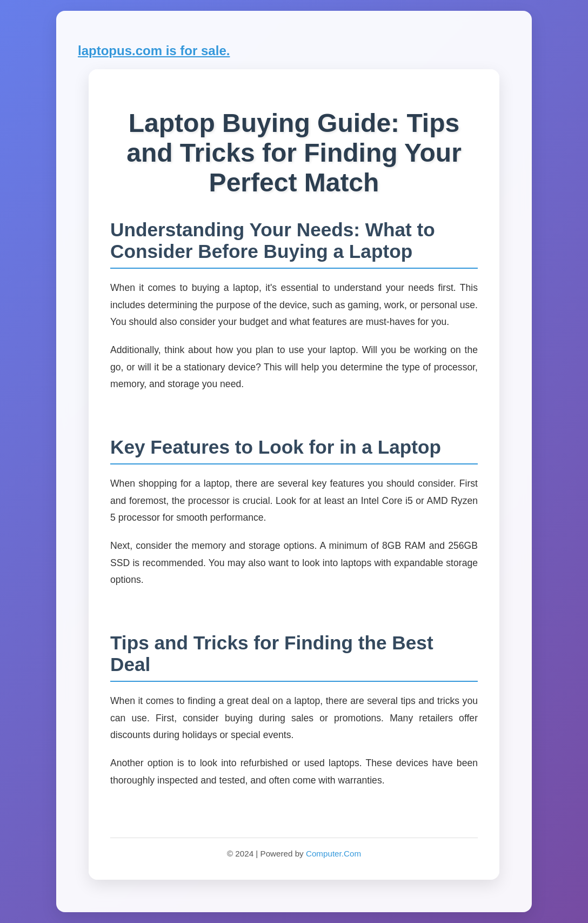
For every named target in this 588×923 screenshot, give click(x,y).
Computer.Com (333, 854)
